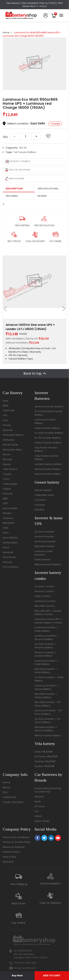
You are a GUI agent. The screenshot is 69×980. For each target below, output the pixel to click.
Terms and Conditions (16, 837)
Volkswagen (10, 484)
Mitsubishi (9, 523)
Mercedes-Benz (12, 450)
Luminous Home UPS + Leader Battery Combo (48, 621)
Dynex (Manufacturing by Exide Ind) (48, 790)
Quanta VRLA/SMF (45, 761)
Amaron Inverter (44, 536)
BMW (6, 406)
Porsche (8, 494)
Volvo (6, 479)
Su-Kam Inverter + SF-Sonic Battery (48, 721)
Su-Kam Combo (44, 586)
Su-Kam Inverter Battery (49, 433)
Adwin (38, 816)
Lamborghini (10, 543)
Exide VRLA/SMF (44, 752)
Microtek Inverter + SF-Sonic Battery (48, 704)
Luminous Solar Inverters (44, 553)
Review (42, 196)
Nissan (7, 454)
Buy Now (17, 975)
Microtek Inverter (45, 546)
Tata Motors (10, 469)
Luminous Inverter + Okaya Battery (46, 687)
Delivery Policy (11, 852)
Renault (7, 459)
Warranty (8, 862)
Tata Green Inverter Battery (46, 458)
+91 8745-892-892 (25, 963)
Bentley (7, 513)
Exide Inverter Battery (47, 428)
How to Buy (9, 857)
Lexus (6, 547)
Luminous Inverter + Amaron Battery (46, 637)
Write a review (15, 179)
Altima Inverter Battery (48, 469)
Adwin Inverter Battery (48, 474)
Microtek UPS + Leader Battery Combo (48, 613)
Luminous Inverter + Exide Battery (46, 629)
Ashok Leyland (43, 490)
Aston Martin (10, 508)
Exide (38, 802)
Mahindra (8, 440)
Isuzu (6, 533)
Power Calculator (13, 802)
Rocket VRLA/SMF (45, 766)
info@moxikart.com (25, 968)
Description (14, 189)
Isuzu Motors (10, 538)
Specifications (48, 189)
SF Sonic (40, 806)
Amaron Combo (44, 591)
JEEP (5, 503)
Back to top (33, 373)
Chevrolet (9, 410)
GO (37, 811)
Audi (5, 401)
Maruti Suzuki (10, 445)
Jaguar (7, 489)
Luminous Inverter (45, 541)
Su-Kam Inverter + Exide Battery (49, 679)
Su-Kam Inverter (44, 532)
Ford (5, 420)
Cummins (40, 500)
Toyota (7, 474)
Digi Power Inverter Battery (46, 449)
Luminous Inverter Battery (45, 421)
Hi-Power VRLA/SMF (46, 756)
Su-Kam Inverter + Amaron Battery (46, 646)
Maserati (8, 552)
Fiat (5, 415)
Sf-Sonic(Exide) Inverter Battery (49, 413)
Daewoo (8, 518)
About (6, 787)
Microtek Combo (45, 606)
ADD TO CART (52, 975)
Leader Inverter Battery (48, 464)
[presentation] (6, 309)
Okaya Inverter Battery (48, 443)
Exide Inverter (43, 559)
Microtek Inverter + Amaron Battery (46, 729)
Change (55, 124)
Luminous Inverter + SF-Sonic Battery (49, 712)
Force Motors (11, 567)
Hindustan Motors (13, 435)
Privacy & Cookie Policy (17, 842)
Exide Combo (43, 596)
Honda (7, 425)
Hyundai (8, 430)
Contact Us (9, 797)
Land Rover (9, 557)
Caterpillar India (44, 495)
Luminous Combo (45, 601)
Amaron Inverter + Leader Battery (46, 654)
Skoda (7, 464)
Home (6, 32)
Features (12, 196)
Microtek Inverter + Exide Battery (46, 671)
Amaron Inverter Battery (49, 407)
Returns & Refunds (14, 847)
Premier (7, 562)
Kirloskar (40, 510)
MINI (5, 499)
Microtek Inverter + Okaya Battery (46, 696)
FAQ (5, 792)
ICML (5, 528)
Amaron (39, 797)
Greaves (40, 505)
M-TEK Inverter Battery (48, 438)
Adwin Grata (42, 821)
